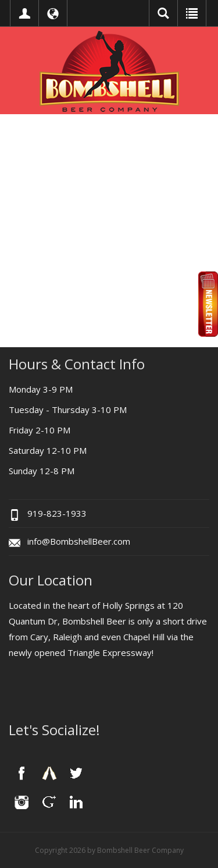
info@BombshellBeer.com (79, 541)
